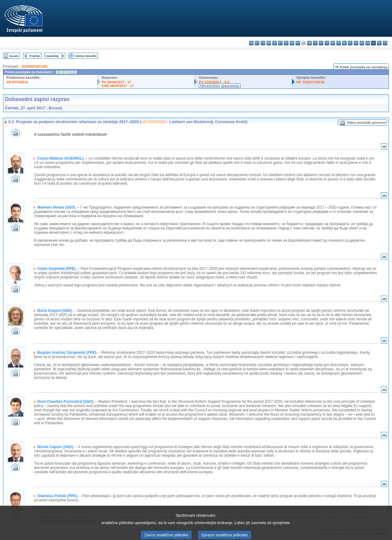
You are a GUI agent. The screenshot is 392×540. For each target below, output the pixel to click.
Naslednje (52, 56)
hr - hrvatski (309, 43)
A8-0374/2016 (17, 82)
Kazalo (14, 56)
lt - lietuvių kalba (327, 43)
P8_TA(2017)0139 (310, 82)
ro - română (362, 43)
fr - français (298, 43)
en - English (292, 43)
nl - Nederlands (344, 43)
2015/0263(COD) (34, 66)
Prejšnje (34, 56)
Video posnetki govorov (366, 123)
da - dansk (269, 43)
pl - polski (350, 43)
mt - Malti (339, 43)
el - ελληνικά (286, 43)
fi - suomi (379, 43)
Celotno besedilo (85, 56)
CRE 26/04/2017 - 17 (118, 86)
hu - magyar (333, 43)
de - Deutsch (275, 43)
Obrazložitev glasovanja (219, 86)
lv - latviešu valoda (321, 43)
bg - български (251, 43)
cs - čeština (263, 43)
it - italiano (315, 43)
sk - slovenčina (368, 43)
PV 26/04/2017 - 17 (116, 82)
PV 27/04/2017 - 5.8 (214, 82)
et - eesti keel (280, 43)
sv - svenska (385, 43)
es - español (257, 43)
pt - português (356, 43)
